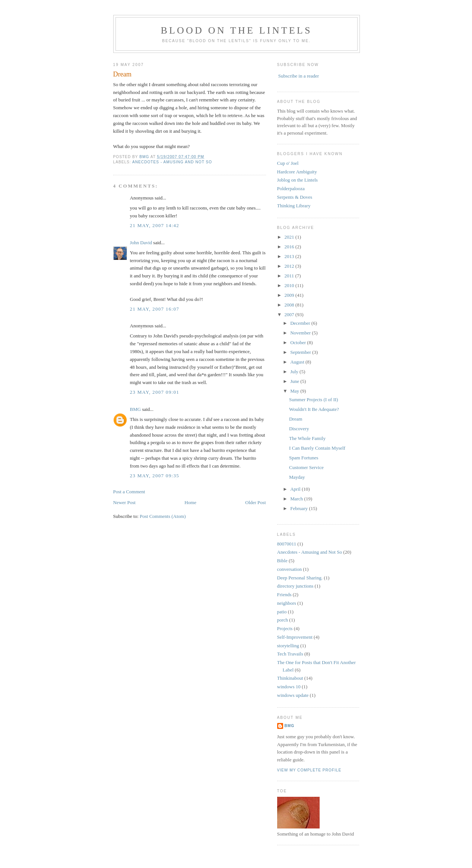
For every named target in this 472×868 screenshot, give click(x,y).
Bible (282, 561)
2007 (290, 315)
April (296, 489)
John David (141, 243)
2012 (290, 266)
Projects (285, 628)
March (297, 499)
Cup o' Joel (288, 163)
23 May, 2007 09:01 (155, 392)
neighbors (287, 603)
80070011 (287, 544)
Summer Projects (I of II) (313, 400)
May (295, 391)
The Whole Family (307, 438)
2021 (290, 237)
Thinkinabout (290, 678)
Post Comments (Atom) (163, 516)
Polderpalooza (291, 188)
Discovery (299, 429)
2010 (290, 285)
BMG (136, 409)
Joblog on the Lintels (297, 180)
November (301, 333)
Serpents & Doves (295, 197)
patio (282, 612)
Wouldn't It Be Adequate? (314, 409)
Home (190, 502)
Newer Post (124, 502)
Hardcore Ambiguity (297, 172)
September (301, 352)
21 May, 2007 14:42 (155, 225)
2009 (290, 295)
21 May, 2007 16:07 (155, 309)
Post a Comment (129, 492)
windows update (293, 695)
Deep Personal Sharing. (300, 578)
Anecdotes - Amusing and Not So (172, 162)
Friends (284, 595)
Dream (296, 419)
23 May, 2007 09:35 (155, 476)
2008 (290, 305)
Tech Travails (290, 654)
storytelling (288, 646)
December (301, 323)
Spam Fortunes (304, 458)
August (298, 362)
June (295, 381)
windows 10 (289, 687)
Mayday (297, 477)
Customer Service (306, 467)
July (295, 372)
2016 (290, 247)
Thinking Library (294, 206)
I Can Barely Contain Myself (317, 448)
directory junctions (295, 586)
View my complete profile (309, 770)
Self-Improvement (295, 637)
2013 (290, 256)
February (300, 508)
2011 (290, 276)
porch (283, 620)
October (299, 342)
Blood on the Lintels (236, 30)
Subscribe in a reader (299, 76)
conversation (289, 569)
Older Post (255, 502)
